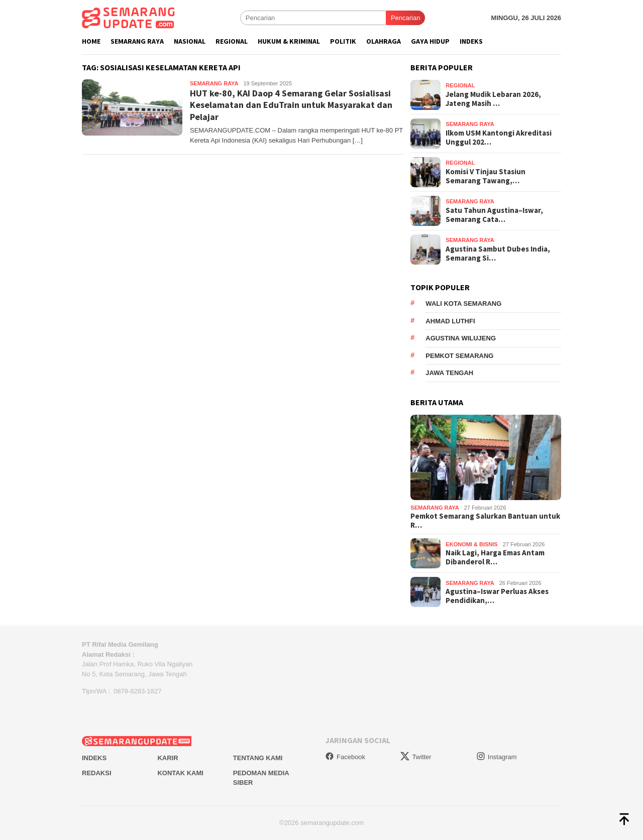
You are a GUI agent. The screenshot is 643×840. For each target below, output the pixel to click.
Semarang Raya (214, 83)
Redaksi (97, 773)
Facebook (345, 757)
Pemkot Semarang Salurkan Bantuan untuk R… (485, 521)
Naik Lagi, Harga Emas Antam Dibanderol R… (495, 557)
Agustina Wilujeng (461, 338)
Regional (460, 85)
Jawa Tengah (449, 373)
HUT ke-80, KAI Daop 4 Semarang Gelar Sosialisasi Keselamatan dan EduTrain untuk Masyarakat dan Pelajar (291, 105)
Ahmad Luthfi (450, 321)
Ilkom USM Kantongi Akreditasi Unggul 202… (499, 138)
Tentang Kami (258, 758)
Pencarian (406, 18)
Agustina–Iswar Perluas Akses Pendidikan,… (497, 596)
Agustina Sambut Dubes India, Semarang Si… (498, 254)
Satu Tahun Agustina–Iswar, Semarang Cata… (494, 215)
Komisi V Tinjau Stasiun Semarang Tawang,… (486, 176)
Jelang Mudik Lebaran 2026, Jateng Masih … (493, 99)
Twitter (416, 757)
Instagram (497, 757)
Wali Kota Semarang (463, 304)
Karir (168, 758)
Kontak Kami (180, 773)
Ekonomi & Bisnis (471, 544)
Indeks (94, 758)
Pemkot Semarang (459, 356)
